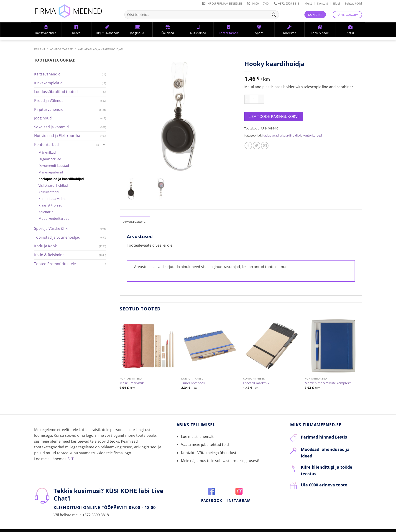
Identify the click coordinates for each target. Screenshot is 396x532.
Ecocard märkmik (256, 377)
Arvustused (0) (135, 216)
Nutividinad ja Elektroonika (57, 136)
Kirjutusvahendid (49, 109)
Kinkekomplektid (48, 83)
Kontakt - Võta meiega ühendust (209, 447)
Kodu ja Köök (45, 246)
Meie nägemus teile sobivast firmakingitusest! (220, 455)
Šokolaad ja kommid (51, 127)
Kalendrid (46, 212)
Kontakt (323, 3)
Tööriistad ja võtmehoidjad (57, 237)
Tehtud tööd (353, 3)
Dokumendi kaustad (54, 166)
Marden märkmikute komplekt (328, 377)
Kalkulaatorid (49, 192)
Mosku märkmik (132, 377)
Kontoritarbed (61, 49)
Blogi (336, 3)
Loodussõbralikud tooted (56, 92)
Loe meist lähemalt (197, 431)
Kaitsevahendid (47, 74)
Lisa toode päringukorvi (274, 116)
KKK (102, 528)
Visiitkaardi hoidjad (53, 185)
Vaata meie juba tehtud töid (205, 439)
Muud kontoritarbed (54, 218)
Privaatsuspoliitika (123, 528)
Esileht (40, 49)
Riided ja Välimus (49, 101)
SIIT (71, 453)
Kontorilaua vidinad (54, 199)
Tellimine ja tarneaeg (79, 528)
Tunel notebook (193, 377)
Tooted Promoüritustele (55, 264)
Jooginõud (43, 118)
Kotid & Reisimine (49, 255)
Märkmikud (47, 152)
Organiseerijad (50, 159)
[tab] (135, 216)
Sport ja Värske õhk (51, 228)
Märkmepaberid (51, 172)
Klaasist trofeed (50, 205)
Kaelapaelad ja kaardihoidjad (100, 49)
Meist (308, 3)
